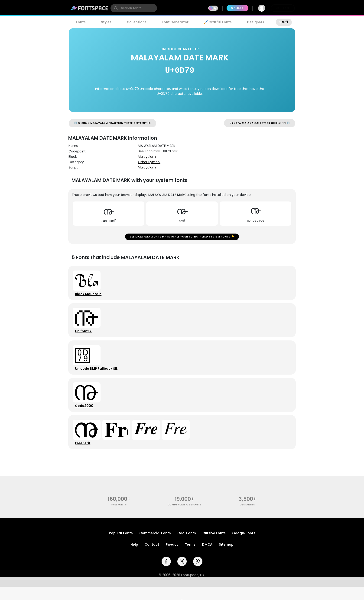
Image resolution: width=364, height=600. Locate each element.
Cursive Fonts (214, 546)
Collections (137, 22)
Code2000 (85, 416)
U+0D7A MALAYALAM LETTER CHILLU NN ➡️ (260, 123)
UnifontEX (84, 337)
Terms (190, 558)
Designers (256, 22)
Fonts (81, 22)
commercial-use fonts (185, 518)
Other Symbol (149, 162)
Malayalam (147, 157)
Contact (152, 558)
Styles (106, 22)
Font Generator (175, 22)
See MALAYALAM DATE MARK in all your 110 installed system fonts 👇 (182, 238)
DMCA (207, 558)
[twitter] (182, 575)
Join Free (283, 8)
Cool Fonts (187, 546)
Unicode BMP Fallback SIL (97, 376)
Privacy (172, 558)
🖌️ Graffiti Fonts (218, 22)
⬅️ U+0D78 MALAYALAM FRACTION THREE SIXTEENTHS (112, 123)
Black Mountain (89, 297)
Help (134, 558)
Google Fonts (244, 546)
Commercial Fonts (155, 546)
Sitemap (226, 558)
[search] (134, 8)
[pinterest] (198, 575)
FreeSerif (84, 455)
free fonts (119, 518)
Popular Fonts (121, 546)
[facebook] (166, 575)
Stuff (284, 22)
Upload (237, 8)
